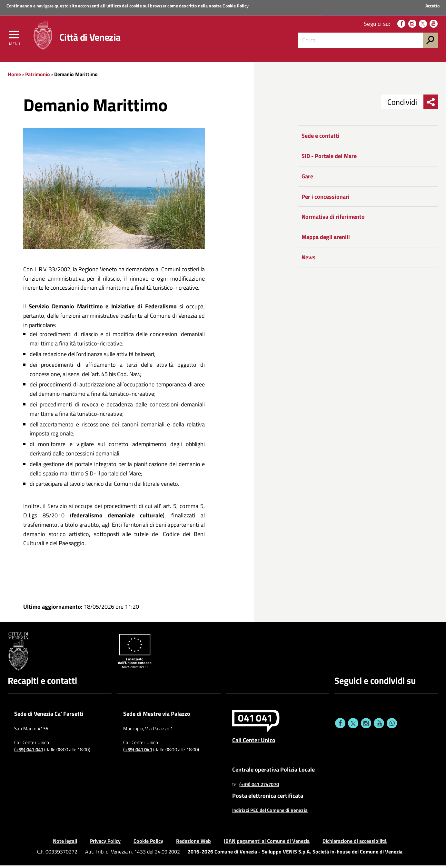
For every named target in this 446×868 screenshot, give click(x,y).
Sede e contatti (321, 138)
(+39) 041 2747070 (259, 787)
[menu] (15, 38)
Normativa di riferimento (333, 219)
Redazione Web (193, 843)
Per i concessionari (326, 199)
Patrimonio (38, 76)
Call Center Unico (254, 742)
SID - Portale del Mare (329, 159)
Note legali (65, 843)
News (309, 259)
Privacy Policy (105, 843)
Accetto (432, 6)
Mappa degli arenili (326, 239)
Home (14, 76)
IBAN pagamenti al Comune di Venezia (267, 843)
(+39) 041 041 (29, 752)
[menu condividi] (431, 105)
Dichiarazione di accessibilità (355, 843)
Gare (307, 179)
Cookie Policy (236, 6)
